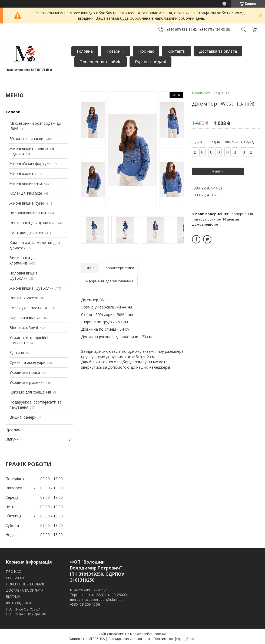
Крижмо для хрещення (30, 392)
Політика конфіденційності (175, 639)
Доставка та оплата (218, 51)
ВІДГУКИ (13, 596)
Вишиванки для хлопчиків (24, 260)
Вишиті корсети (24, 298)
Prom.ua (159, 634)
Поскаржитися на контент (129, 639)
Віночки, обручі (24, 328)
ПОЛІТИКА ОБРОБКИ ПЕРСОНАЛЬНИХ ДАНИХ (26, 612)
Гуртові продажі (150, 62)
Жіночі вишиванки (26, 183)
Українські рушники (27, 382)
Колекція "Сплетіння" (29, 308)
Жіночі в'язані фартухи (30, 163)
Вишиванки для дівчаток (32, 223)
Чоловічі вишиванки (28, 213)
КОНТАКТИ (15, 578)
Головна (85, 51)
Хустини (17, 353)
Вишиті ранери (23, 417)
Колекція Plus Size (26, 193)
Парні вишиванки (25, 318)
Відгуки (12, 439)
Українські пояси (25, 372)
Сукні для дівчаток (26, 233)
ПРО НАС (13, 571)
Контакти (176, 51)
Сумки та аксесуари (27, 362)
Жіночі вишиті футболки (32, 288)
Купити (218, 171)
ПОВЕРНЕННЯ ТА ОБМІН (26, 584)
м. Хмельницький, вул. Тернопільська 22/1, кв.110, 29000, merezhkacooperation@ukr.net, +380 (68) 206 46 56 (99, 597)
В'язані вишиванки (27, 139)
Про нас (146, 51)
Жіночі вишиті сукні (27, 203)
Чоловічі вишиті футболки (24, 276)
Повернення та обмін (100, 62)
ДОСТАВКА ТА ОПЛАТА (25, 590)
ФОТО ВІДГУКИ (18, 603)
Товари (113, 51)
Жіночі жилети (23, 173)
